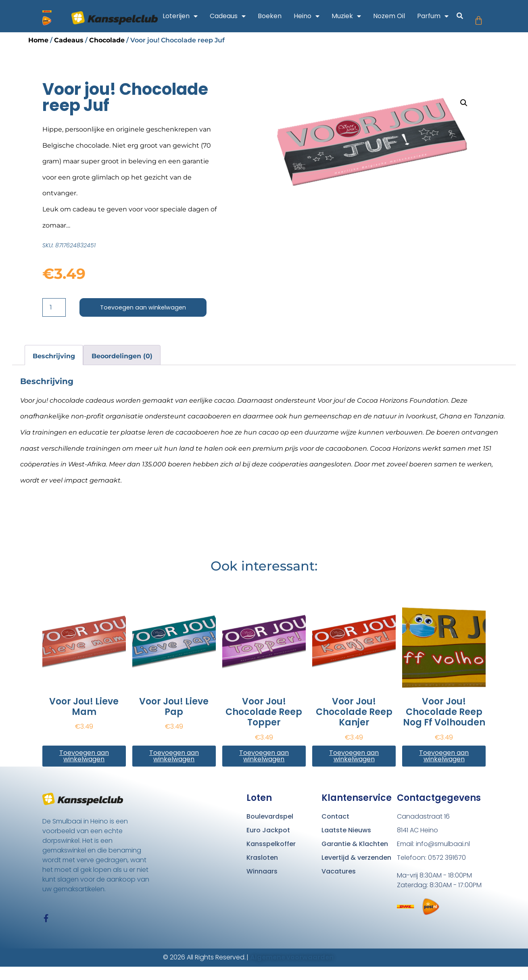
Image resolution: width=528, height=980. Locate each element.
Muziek (353, 16)
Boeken (277, 16)
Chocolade (107, 40)
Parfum (440, 16)
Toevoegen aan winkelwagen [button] (84, 757)
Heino (313, 16)
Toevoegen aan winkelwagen (146, 308)
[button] (467, 17)
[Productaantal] (54, 308)
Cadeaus (235, 16)
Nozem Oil (396, 16)
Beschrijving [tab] (54, 357)
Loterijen (187, 16)
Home (38, 40)
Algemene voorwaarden (292, 971)
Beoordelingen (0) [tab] (122, 357)
